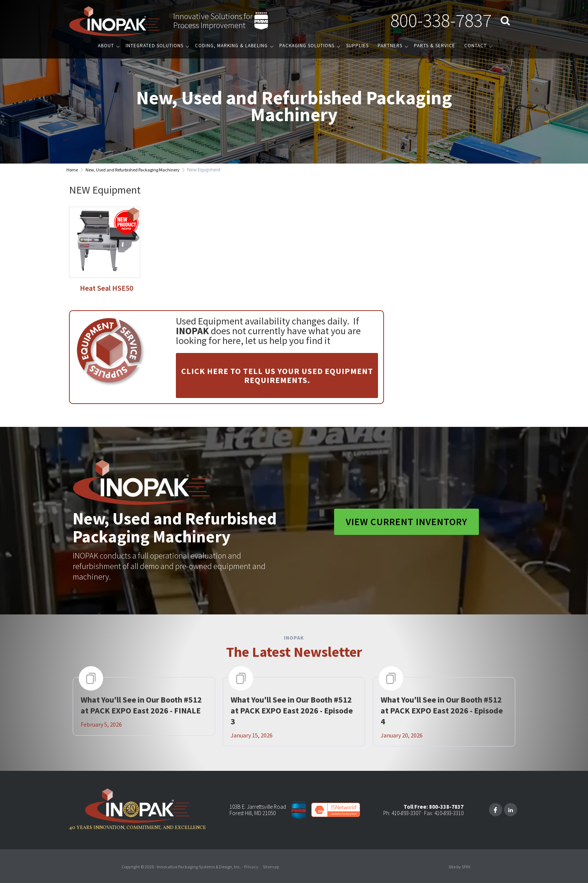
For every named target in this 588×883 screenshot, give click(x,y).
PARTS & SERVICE (435, 46)
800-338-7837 (441, 20)
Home (72, 170)
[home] (115, 21)
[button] (107, 46)
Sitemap (271, 867)
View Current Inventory (406, 522)
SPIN (466, 867)
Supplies (357, 46)
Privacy (251, 867)
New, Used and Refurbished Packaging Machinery (133, 170)
